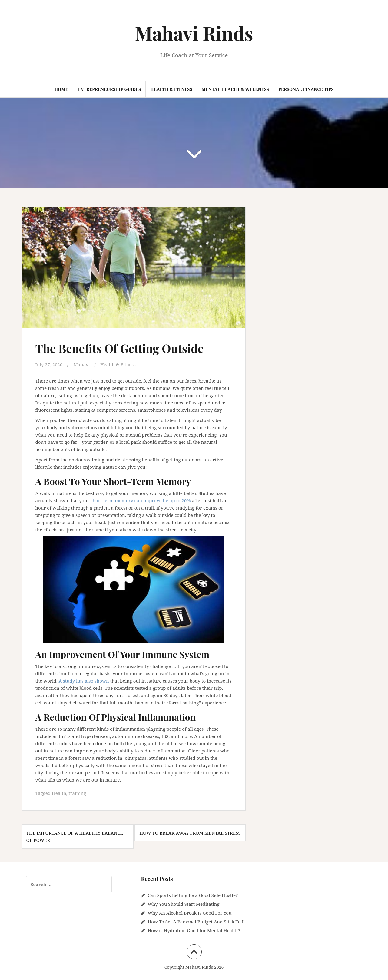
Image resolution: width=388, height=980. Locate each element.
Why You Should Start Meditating (183, 904)
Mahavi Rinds (194, 33)
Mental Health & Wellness (235, 89)
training (77, 793)
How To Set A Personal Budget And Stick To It (196, 922)
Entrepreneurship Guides (109, 89)
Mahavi (82, 364)
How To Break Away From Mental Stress (190, 833)
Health (59, 793)
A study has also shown (84, 681)
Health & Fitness (171, 89)
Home (61, 89)
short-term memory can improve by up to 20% (141, 500)
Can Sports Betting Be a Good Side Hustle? (193, 895)
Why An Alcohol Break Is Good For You (189, 913)
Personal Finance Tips (306, 89)
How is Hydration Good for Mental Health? (194, 930)
